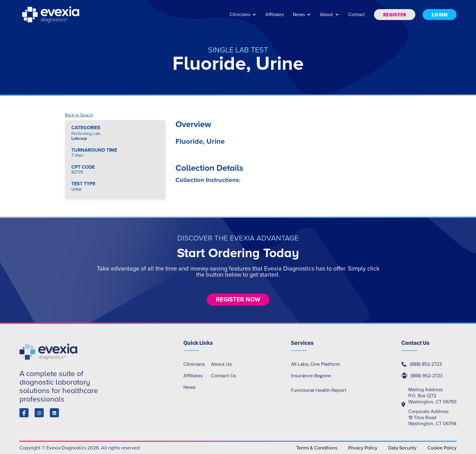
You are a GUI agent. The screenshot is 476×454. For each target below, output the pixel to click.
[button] (243, 17)
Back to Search (79, 115)
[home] (51, 15)
